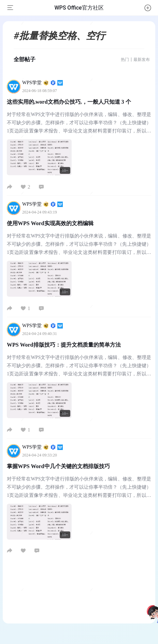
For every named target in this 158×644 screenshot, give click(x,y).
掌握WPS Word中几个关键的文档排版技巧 (58, 466)
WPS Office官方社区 (79, 8)
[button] (148, 8)
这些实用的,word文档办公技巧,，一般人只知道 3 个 (69, 102)
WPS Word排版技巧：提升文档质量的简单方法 (64, 345)
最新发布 (142, 60)
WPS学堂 (42, 83)
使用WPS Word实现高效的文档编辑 (50, 223)
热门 (125, 60)
